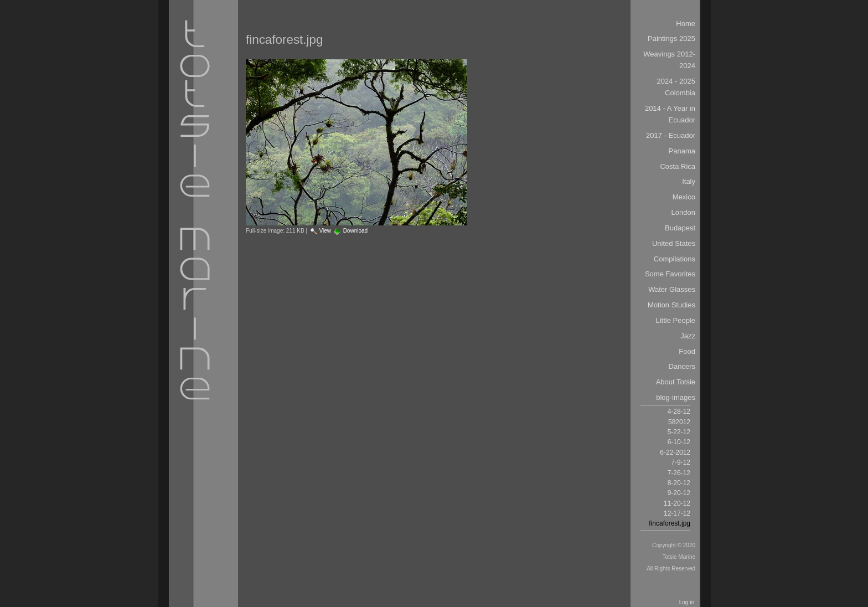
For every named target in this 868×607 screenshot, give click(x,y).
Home (686, 24)
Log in (687, 602)
